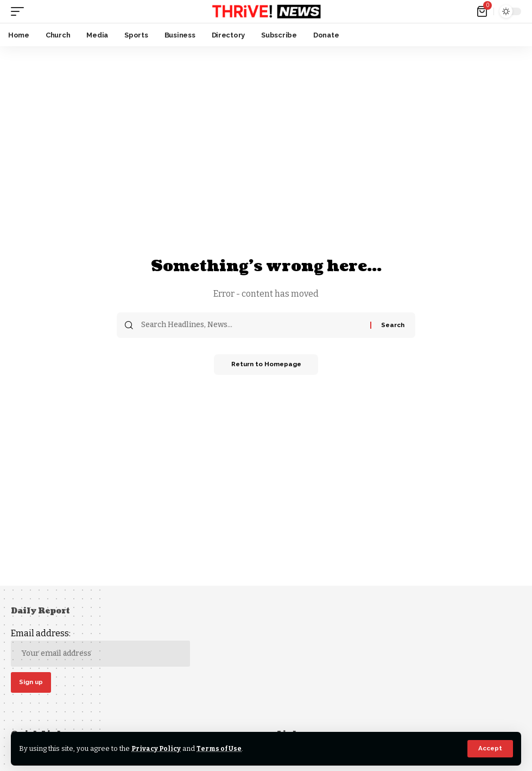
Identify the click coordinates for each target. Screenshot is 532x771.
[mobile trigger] (20, 11)
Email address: (100, 647)
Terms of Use (222, 748)
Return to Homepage (266, 365)
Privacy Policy (157, 748)
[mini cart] (483, 11)
